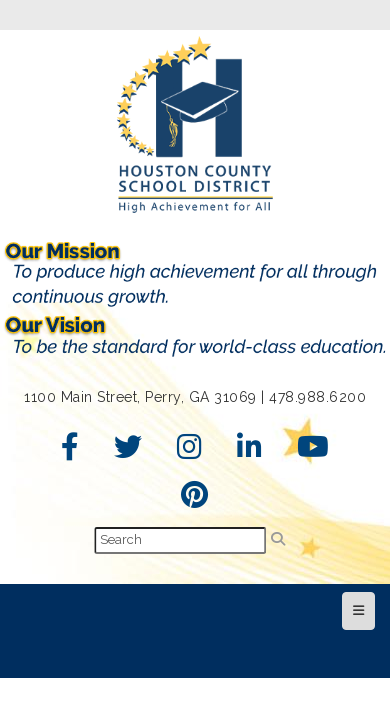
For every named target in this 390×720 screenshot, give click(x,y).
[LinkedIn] (250, 452)
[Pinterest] (195, 500)
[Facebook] (70, 452)
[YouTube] (313, 452)
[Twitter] (128, 452)
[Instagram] (190, 452)
